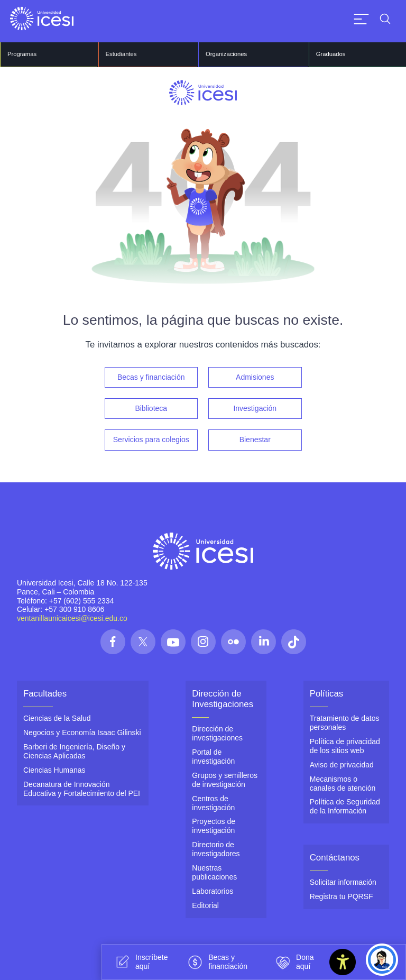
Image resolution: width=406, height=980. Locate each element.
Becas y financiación (151, 377)
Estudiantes (121, 54)
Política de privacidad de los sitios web (345, 745)
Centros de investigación (213, 802)
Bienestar (255, 439)
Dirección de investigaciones (217, 733)
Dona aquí (293, 962)
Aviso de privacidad (342, 764)
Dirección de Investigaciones (223, 698)
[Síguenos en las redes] (113, 641)
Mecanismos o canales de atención (343, 782)
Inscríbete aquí (140, 962)
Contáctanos (335, 857)
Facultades (45, 693)
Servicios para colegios (151, 439)
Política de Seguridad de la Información (345, 805)
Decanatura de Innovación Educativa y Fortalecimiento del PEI (82, 788)
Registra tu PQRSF (342, 895)
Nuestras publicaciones (214, 871)
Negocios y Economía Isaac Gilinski (82, 731)
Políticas (326, 693)
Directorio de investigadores (216, 848)
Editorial (205, 904)
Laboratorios (213, 890)
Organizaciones (226, 54)
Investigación (255, 408)
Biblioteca (151, 408)
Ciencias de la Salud (57, 718)
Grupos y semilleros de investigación (225, 779)
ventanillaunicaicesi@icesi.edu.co (72, 618)
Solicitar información (343, 881)
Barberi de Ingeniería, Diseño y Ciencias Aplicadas (74, 750)
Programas (21, 54)
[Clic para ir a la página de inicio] (42, 19)
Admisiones (255, 377)
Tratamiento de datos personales (345, 722)
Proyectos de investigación (214, 825)
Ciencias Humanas (54, 769)
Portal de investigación (213, 755)
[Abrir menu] (361, 19)
